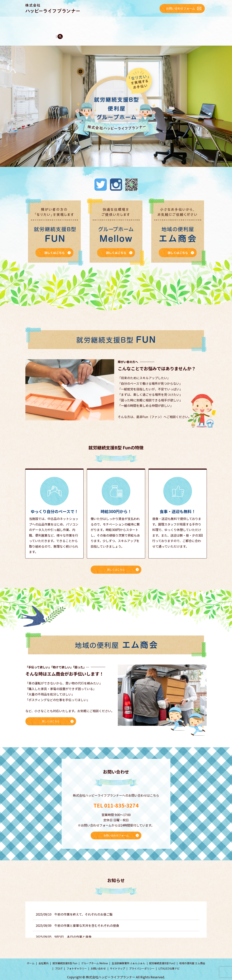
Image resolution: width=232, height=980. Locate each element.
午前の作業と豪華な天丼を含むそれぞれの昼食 (87, 917)
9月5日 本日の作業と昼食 (73, 928)
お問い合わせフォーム (181, 8)
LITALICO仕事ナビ (169, 960)
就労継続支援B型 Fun (65, 955)
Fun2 (93, 23)
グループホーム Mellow (95, 955)
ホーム (33, 22)
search (57, 30)
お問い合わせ (98, 960)
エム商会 (158, 23)
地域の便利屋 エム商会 (192, 955)
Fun (70, 23)
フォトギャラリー (39, 30)
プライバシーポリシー (142, 960)
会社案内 (49, 22)
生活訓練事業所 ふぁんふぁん (128, 955)
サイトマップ (117, 960)
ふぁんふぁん (115, 23)
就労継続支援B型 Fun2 (162, 955)
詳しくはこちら (116, 559)
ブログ (175, 22)
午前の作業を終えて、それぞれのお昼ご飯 (83, 906)
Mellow (138, 23)
